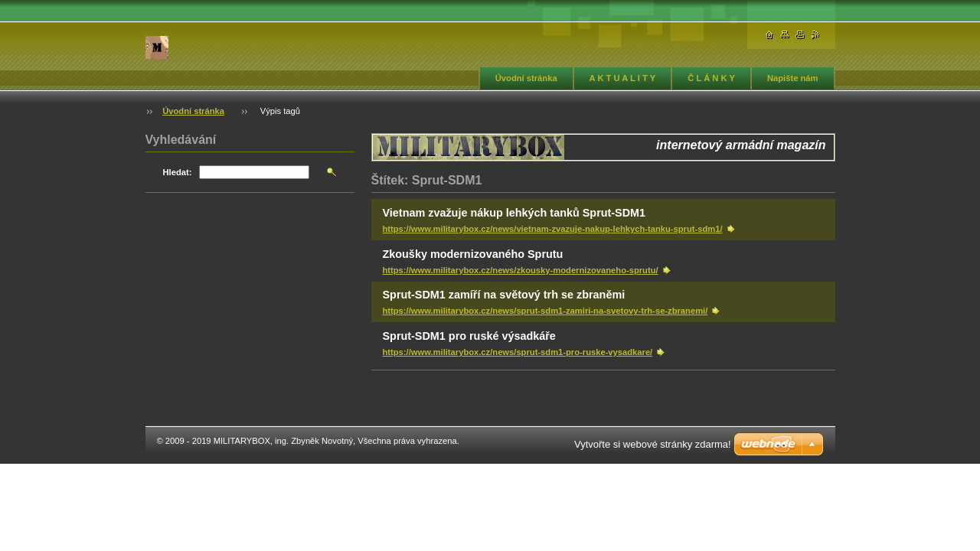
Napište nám (793, 78)
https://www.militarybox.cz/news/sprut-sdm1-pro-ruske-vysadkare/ (518, 352)
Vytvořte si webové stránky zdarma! (653, 444)
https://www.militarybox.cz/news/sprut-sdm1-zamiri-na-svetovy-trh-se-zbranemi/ (546, 311)
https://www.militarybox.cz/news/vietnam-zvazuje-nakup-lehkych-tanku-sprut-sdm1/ (553, 229)
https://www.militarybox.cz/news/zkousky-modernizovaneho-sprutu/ (521, 270)
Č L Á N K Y (711, 78)
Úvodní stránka (526, 78)
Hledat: (178, 172)
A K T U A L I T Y (623, 78)
